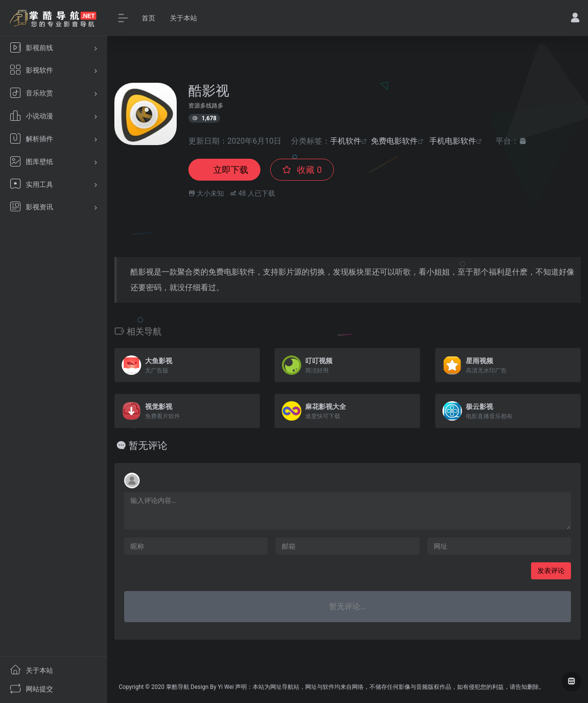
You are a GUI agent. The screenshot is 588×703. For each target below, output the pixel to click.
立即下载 (224, 170)
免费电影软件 (394, 141)
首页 (148, 18)
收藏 (302, 170)
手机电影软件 (453, 141)
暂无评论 (148, 445)
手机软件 (346, 141)
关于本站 (184, 18)
